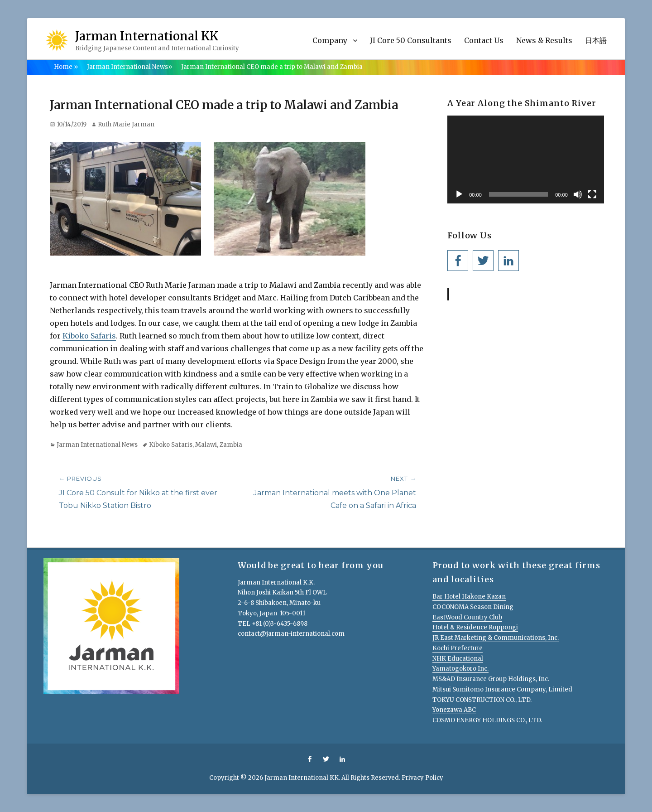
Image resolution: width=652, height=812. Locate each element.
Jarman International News (129, 67)
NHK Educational (458, 659)
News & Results (544, 40)
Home (66, 67)
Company (330, 40)
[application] (526, 159)
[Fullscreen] (592, 194)
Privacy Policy (422, 778)
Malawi (206, 445)
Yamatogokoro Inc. (460, 669)
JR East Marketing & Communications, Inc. (496, 638)
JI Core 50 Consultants (411, 40)
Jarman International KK (147, 36)
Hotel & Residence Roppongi (475, 627)
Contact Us (484, 40)
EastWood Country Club (467, 617)
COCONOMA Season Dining (473, 607)
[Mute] (578, 194)
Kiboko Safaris (89, 336)
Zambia (231, 445)
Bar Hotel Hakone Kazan (469, 597)
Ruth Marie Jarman (126, 124)
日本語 (596, 40)
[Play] (459, 194)
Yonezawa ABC (454, 710)
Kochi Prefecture (458, 648)
